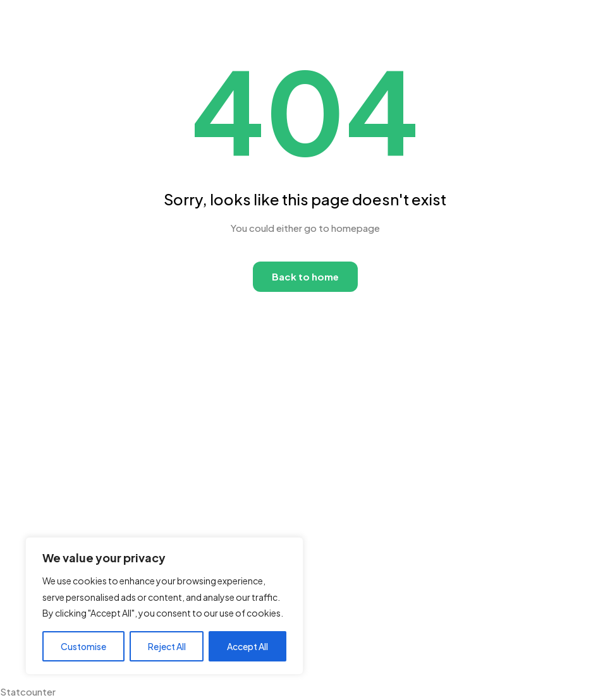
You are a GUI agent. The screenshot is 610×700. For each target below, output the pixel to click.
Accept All (247, 646)
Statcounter (28, 691)
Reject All (167, 646)
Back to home (305, 276)
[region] (164, 606)
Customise (83, 646)
